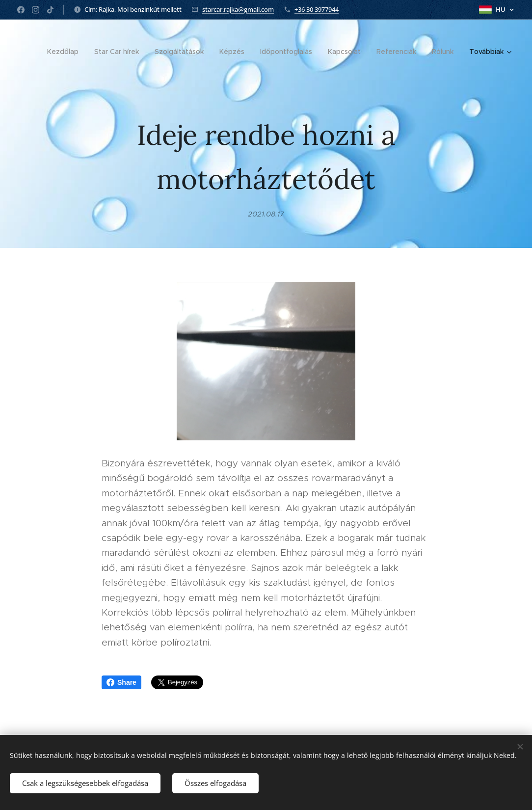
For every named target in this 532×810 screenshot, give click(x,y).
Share (121, 682)
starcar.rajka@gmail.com (238, 9)
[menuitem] (66, 52)
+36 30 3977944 (317, 9)
